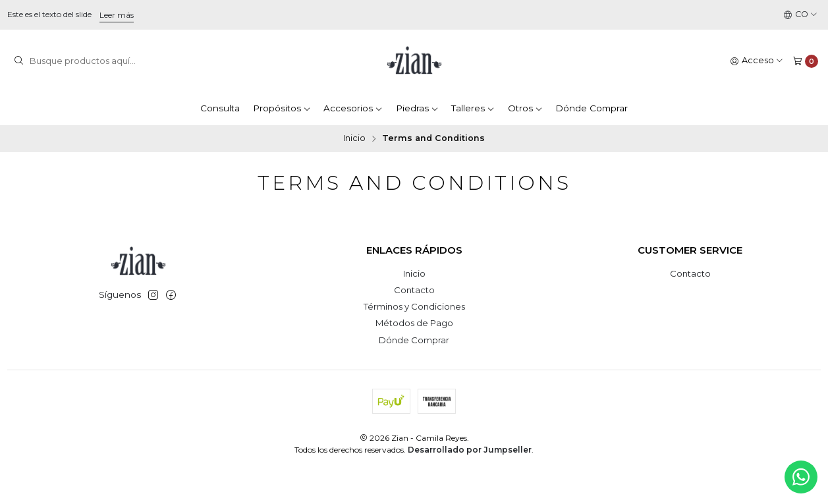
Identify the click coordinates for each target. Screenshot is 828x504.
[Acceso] (757, 61)
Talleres (473, 108)
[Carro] (805, 61)
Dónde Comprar (592, 108)
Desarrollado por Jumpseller (470, 450)
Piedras (417, 108)
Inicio (354, 139)
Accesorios (353, 108)
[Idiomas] (801, 15)
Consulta (220, 108)
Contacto (414, 290)
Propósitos (282, 108)
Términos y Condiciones (414, 306)
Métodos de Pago (414, 323)
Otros (525, 108)
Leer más (117, 15)
